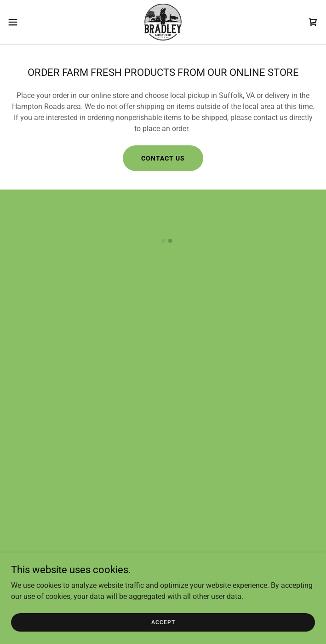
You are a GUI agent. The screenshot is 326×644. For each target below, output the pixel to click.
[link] (163, 22)
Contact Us (163, 158)
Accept (163, 622)
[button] (28, 22)
